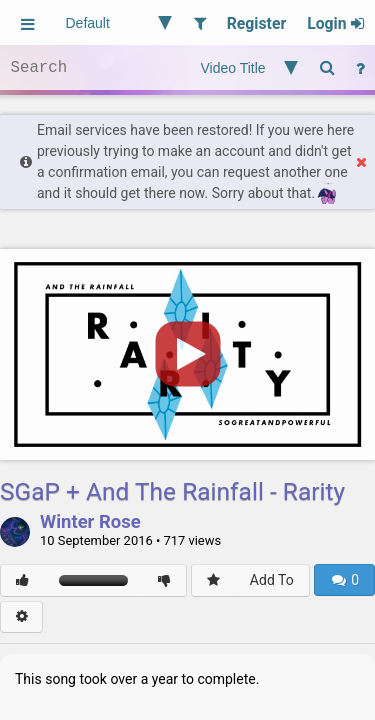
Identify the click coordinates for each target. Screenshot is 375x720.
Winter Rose (90, 523)
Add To (272, 580)
